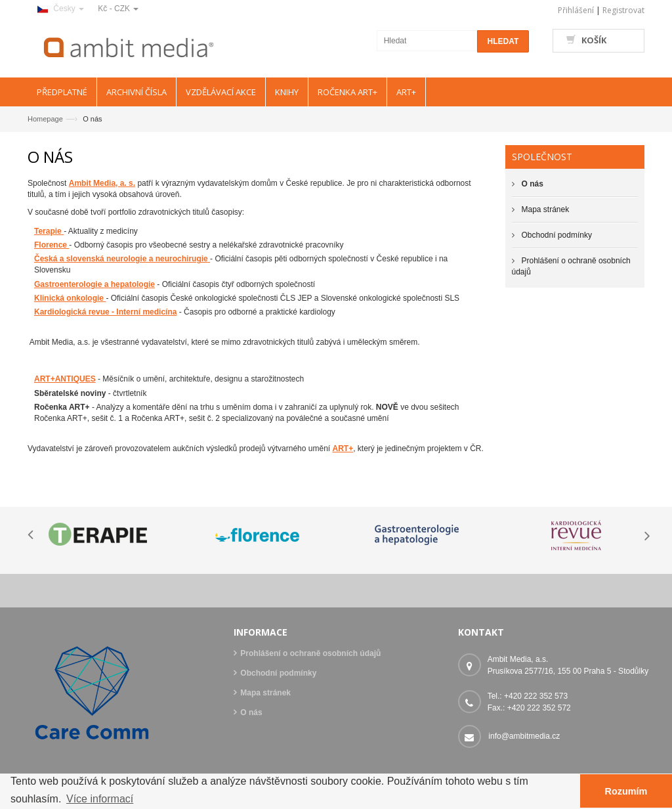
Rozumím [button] (626, 791)
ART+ (343, 448)
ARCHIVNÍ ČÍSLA (136, 92)
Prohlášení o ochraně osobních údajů (310, 653)
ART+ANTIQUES (65, 379)
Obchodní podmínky (557, 235)
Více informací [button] (100, 799)
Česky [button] (61, 9)
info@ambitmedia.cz (524, 736)
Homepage (45, 119)
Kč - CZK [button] (118, 9)
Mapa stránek (546, 209)
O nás (251, 712)
